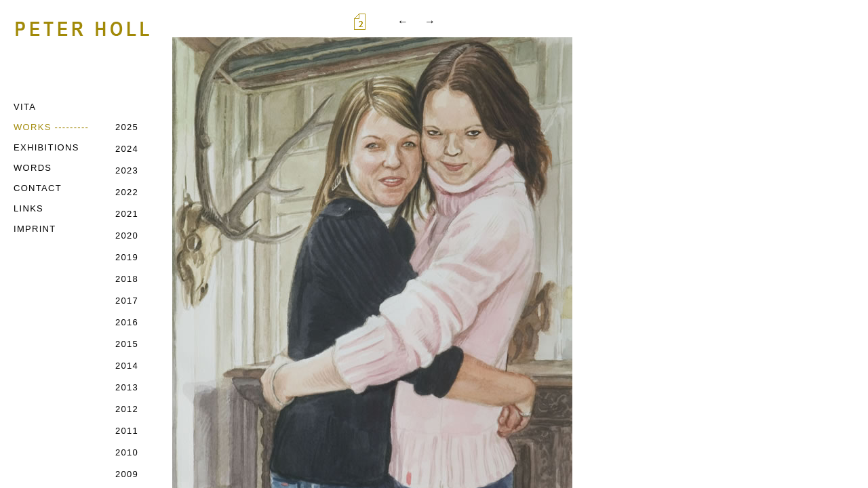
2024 (127, 149)
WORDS (33, 168)
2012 (127, 409)
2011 (127, 431)
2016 (127, 322)
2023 (127, 170)
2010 (127, 452)
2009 (127, 474)
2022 (127, 192)
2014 (127, 366)
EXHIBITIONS (46, 147)
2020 (127, 236)
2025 (127, 127)
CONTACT (38, 188)
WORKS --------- (51, 127)
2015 (127, 344)
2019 (127, 257)
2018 (127, 279)
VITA (25, 107)
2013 (127, 387)
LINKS (28, 208)
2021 (127, 214)
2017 (127, 301)
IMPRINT (35, 229)
